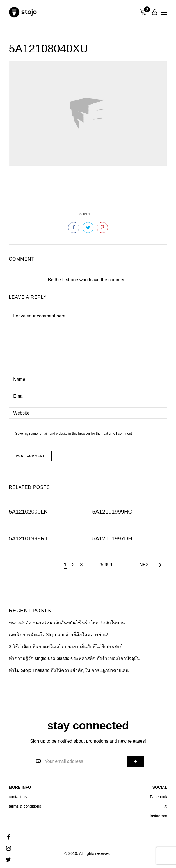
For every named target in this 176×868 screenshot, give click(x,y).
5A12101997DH (112, 538)
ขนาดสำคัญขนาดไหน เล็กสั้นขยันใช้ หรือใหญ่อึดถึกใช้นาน (67, 623)
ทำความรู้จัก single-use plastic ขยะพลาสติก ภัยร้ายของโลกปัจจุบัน (74, 658)
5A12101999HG (112, 512)
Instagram (158, 816)
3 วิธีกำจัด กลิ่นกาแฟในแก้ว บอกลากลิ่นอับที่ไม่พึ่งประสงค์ (65, 647)
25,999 (105, 565)
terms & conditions (25, 806)
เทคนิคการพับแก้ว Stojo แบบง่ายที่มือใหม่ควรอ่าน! (58, 635)
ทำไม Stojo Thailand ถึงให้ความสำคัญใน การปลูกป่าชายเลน (68, 670)
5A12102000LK (28, 512)
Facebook (158, 797)
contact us (18, 797)
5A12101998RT (28, 538)
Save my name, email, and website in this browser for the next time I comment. (74, 434)
